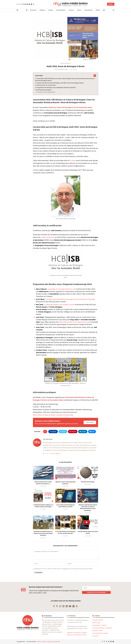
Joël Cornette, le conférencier (46, 85)
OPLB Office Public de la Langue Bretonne (74, 322)
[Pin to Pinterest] (73, 432)
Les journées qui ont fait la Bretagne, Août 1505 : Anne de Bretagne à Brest (60, 83)
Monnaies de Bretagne (88, 482)
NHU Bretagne (64, 69)
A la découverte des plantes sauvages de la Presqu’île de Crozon (69, 299)
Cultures (71, 10)
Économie (33, 10)
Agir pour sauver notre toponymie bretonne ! (65, 483)
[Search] (114, 10)
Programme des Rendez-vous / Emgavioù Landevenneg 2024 (56, 88)
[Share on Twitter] (63, 432)
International (88, 10)
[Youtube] (27, 4)
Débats (98, 10)
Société (51, 10)
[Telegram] (31, 4)
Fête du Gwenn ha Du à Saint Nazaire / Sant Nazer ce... (43, 483)
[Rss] (34, 4)
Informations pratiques (44, 90)
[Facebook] (17, 4)
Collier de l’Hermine (48, 237)
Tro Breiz (73, 161)
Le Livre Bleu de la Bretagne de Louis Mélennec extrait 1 (65, 506)
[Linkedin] (25, 4)
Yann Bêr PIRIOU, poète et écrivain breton (88, 532)
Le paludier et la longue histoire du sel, (61, 289)
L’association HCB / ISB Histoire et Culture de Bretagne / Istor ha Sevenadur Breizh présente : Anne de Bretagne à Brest (65, 80)
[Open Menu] (17, 10)
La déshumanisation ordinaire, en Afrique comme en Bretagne (43, 506)
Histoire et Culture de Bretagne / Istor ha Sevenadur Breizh (70, 107)
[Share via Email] (92, 432)
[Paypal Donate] (90, 422)
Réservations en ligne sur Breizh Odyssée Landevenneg (53, 415)
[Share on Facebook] (53, 432)
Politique (42, 10)
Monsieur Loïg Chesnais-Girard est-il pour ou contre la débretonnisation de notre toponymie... (88, 508)
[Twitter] (19, 4)
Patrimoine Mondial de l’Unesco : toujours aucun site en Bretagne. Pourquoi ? (43, 533)
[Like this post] (46, 432)
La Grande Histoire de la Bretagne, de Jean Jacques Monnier (65, 532)
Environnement (61, 10)
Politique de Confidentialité (54, 642)
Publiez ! (111, 4)
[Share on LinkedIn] (83, 432)
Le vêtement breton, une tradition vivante (59, 305)
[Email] (29, 4)
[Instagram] (21, 4)
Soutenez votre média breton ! (47, 92)
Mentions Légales (42, 642)
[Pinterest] (23, 4)
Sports (79, 10)
